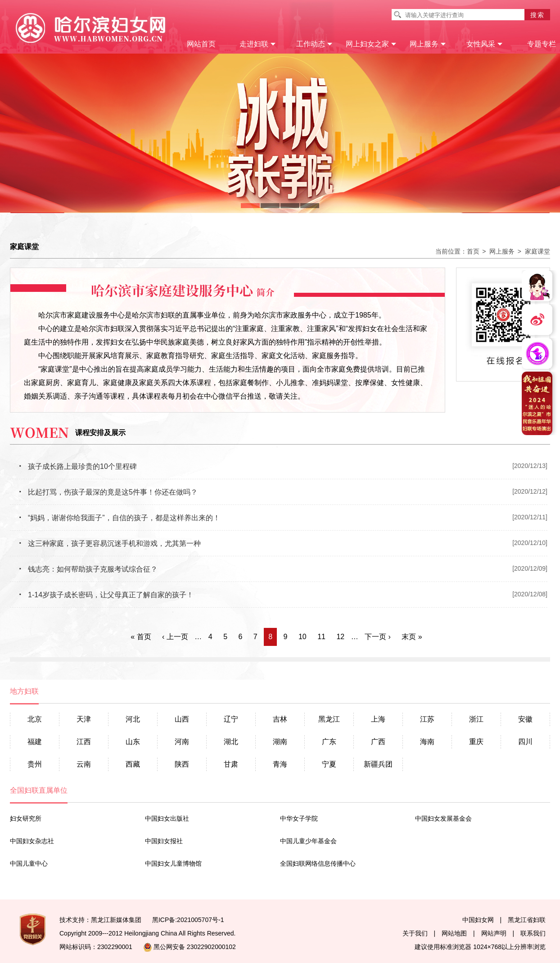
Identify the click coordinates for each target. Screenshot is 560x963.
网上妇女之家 (371, 44)
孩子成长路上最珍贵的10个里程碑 (78, 466)
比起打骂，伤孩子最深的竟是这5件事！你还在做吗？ (108, 492)
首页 (473, 251)
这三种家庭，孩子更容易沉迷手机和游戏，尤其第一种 (110, 543)
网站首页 (201, 44)
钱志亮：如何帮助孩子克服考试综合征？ (88, 569)
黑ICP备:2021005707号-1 (188, 920)
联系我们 (533, 933)
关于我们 (415, 933)
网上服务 (428, 44)
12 (340, 637)
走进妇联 (258, 44)
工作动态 (314, 44)
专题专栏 (542, 44)
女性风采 (485, 44)
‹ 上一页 (175, 637)
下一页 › (378, 637)
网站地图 (454, 933)
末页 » (412, 637)
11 (321, 637)
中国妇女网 (478, 920)
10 (303, 637)
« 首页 (141, 637)
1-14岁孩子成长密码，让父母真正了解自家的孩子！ (106, 595)
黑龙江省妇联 (527, 920)
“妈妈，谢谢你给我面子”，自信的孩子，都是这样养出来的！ (120, 518)
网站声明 (494, 933)
